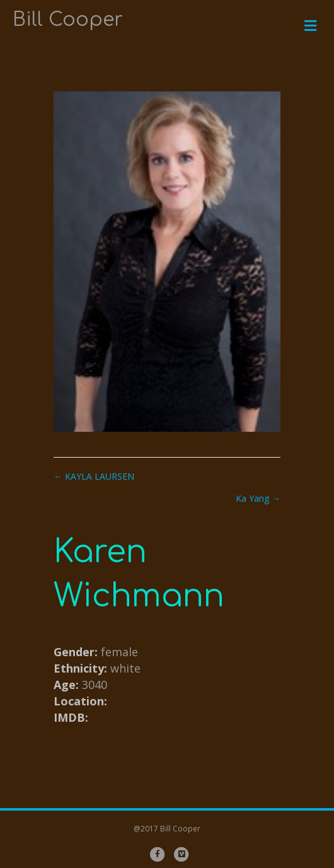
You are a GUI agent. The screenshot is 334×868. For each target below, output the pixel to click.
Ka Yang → (258, 498)
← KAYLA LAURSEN (94, 476)
